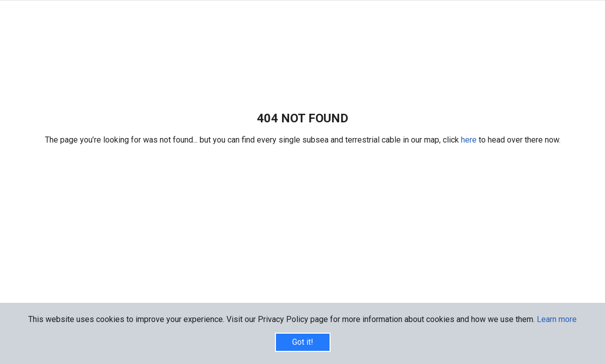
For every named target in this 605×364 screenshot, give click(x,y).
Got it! (303, 342)
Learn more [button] (557, 319)
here (470, 140)
